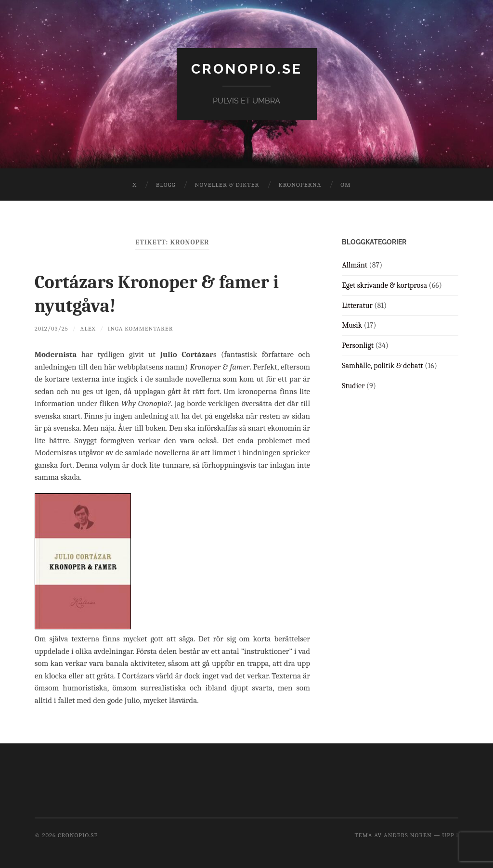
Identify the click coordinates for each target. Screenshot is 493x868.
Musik (352, 325)
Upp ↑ (450, 834)
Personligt (358, 345)
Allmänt (355, 265)
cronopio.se (247, 69)
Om (345, 185)
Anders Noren (408, 834)
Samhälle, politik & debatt (383, 366)
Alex (88, 327)
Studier (353, 386)
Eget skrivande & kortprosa (384, 285)
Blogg (166, 185)
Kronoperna (300, 185)
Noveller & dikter (227, 185)
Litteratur (357, 306)
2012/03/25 (52, 327)
